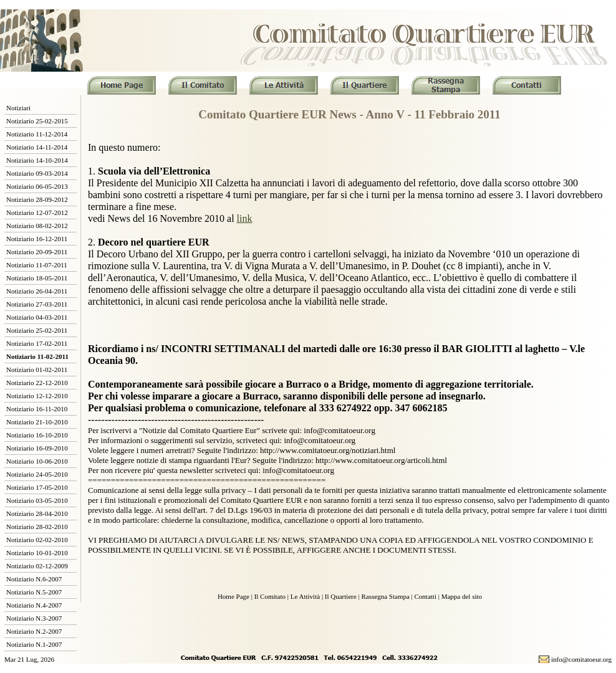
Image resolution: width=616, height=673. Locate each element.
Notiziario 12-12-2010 (37, 396)
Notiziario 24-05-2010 (37, 474)
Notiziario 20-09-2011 (37, 252)
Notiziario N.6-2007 (34, 579)
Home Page (233, 596)
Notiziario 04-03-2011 (37, 317)
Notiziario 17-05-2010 (37, 487)
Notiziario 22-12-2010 (37, 383)
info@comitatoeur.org (581, 659)
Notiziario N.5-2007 (34, 592)
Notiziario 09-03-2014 (37, 173)
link (245, 218)
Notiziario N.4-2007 (34, 605)
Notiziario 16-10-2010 (37, 435)
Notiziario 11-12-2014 (37, 134)
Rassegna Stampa (386, 596)
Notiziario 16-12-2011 (37, 239)
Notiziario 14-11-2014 (37, 147)
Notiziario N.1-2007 (34, 644)
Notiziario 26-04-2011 (37, 291)
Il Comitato (270, 596)
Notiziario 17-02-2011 (37, 343)
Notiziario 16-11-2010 (37, 409)
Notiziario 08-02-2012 (37, 226)
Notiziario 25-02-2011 (37, 330)
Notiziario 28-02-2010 (37, 527)
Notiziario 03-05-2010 (37, 500)
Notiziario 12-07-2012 (37, 212)
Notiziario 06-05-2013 (37, 186)
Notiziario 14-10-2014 (37, 160)
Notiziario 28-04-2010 (37, 513)
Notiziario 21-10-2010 (37, 422)
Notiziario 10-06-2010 (37, 461)
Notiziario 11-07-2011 (37, 265)
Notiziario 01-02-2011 (37, 370)
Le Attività (305, 596)
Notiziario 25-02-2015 (37, 121)
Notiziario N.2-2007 (34, 631)
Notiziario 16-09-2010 (37, 448)
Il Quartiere (341, 596)
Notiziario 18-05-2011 (37, 278)
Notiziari (18, 108)
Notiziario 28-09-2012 (37, 199)
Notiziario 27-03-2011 (37, 304)
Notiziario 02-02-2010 (37, 540)
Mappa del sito (462, 596)
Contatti (426, 596)
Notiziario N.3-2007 (34, 618)
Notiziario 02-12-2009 (37, 566)
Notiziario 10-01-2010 (37, 553)
